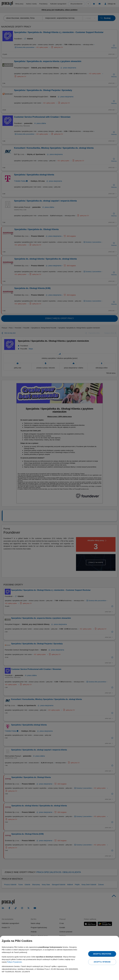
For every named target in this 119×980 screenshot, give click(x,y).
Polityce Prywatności (14, 962)
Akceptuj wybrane (102, 962)
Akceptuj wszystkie (102, 954)
